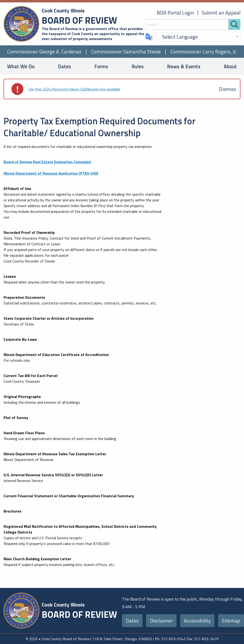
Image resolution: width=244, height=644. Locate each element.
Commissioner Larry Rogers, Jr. (204, 52)
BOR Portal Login (175, 13)
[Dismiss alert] (228, 89)
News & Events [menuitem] (184, 66)
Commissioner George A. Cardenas (44, 52)
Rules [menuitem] (138, 66)
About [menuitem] (230, 66)
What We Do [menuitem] (21, 66)
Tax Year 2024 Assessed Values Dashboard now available (74, 89)
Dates (132, 621)
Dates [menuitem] (64, 66)
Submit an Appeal (221, 13)
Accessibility (197, 621)
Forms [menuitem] (101, 66)
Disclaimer (161, 621)
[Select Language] (198, 37)
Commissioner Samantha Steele (126, 52)
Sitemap (231, 621)
